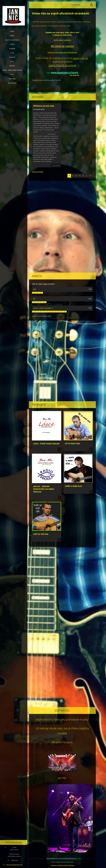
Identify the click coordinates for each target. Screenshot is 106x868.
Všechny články (38, 172)
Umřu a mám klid (73, 486)
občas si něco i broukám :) (43, 308)
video (12, 36)
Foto (12, 62)
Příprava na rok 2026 (44, 106)
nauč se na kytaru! (12, 40)
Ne (34, 299)
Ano (35, 289)
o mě (12, 53)
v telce (12, 44)
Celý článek (56, 166)
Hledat (92, 5)
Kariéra (12, 49)
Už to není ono (72, 444)
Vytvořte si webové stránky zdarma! (62, 865)
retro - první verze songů (12, 70)
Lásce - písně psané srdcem (46, 444)
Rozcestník (12, 83)
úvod (12, 31)
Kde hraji (12, 79)
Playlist (12, 57)
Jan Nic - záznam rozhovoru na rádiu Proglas (44, 489)
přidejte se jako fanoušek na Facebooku (62, 52)
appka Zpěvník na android (62, 65)
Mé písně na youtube (62, 46)
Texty (12, 74)
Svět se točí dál (41, 534)
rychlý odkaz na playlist (62, 40)
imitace (12, 66)
